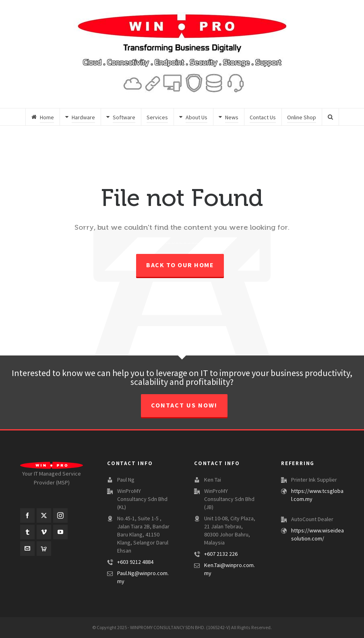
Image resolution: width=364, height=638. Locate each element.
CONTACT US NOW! (184, 405)
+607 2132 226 (221, 554)
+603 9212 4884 (135, 562)
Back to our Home (180, 265)
